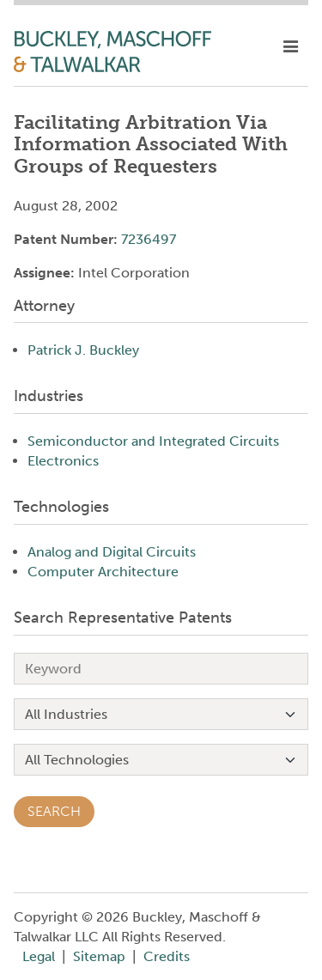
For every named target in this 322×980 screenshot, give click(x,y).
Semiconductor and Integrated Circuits (153, 441)
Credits (167, 956)
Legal (39, 956)
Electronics (63, 461)
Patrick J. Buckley (83, 350)
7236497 (149, 239)
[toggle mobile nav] (291, 47)
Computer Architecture (103, 572)
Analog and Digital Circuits (112, 552)
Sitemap (99, 956)
